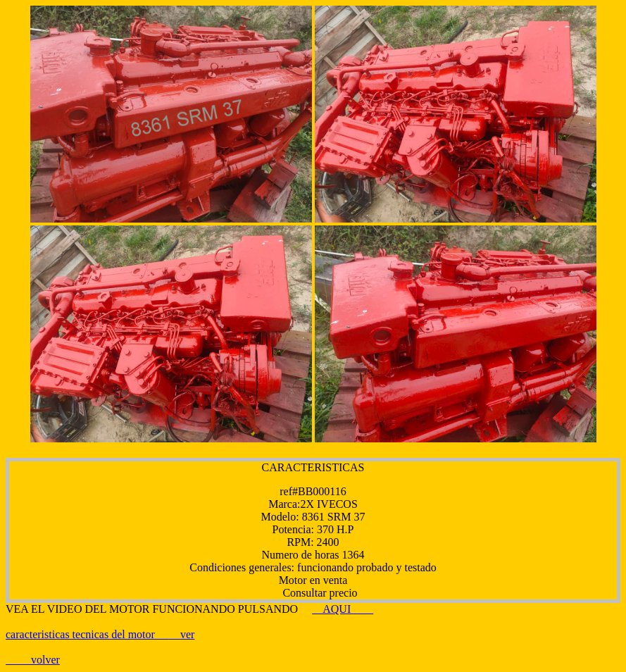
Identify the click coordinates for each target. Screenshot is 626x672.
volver (45, 660)
